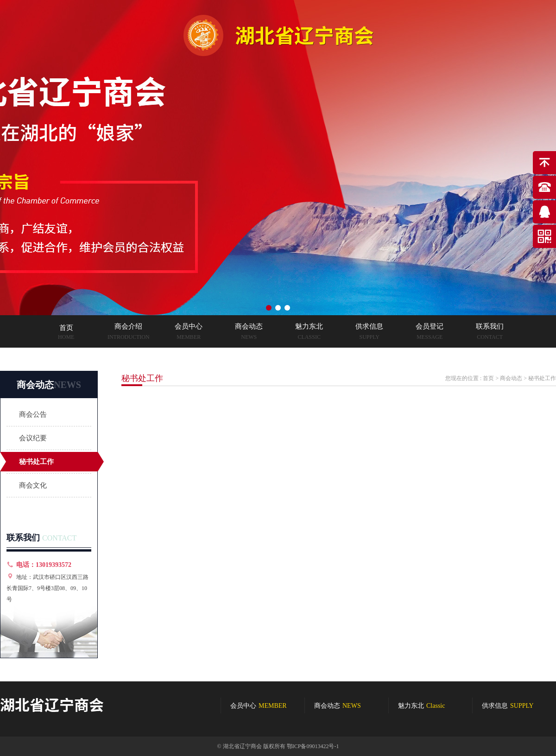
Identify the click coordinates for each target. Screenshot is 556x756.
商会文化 (33, 485)
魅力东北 (421, 706)
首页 (488, 378)
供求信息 (508, 706)
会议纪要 (33, 438)
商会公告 (33, 414)
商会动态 (511, 378)
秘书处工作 (36, 462)
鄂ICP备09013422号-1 (313, 746)
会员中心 (259, 706)
